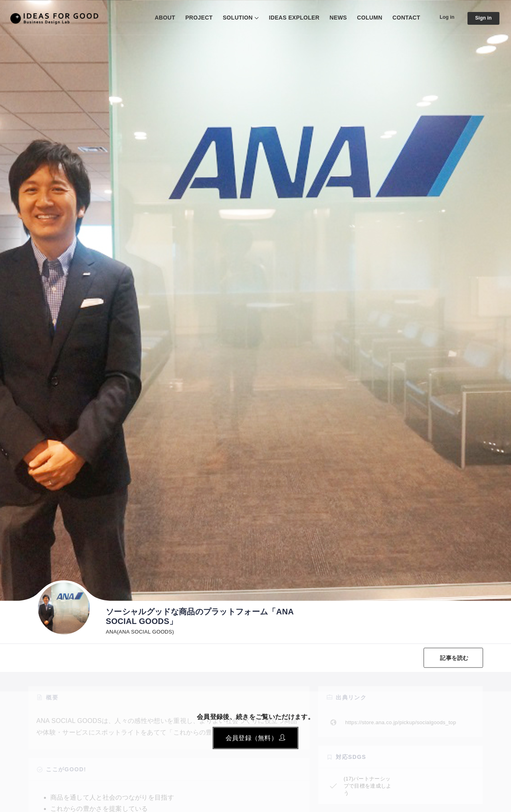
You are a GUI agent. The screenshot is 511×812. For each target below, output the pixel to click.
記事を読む (452, 658)
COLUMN (363, 18)
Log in (443, 17)
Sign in (482, 18)
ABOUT (159, 18)
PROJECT (193, 18)
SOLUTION (232, 18)
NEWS (332, 18)
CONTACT (400, 18)
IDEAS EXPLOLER (288, 18)
